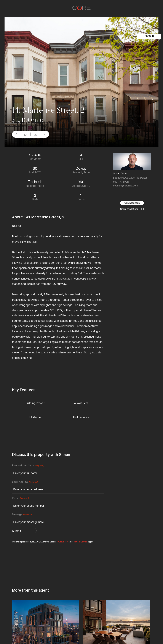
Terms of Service (80, 542)
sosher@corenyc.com (126, 186)
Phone (20, 498)
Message (22, 515)
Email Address (25, 482)
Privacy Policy (63, 542)
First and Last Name (28, 466)
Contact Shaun (132, 203)
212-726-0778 (121, 182)
